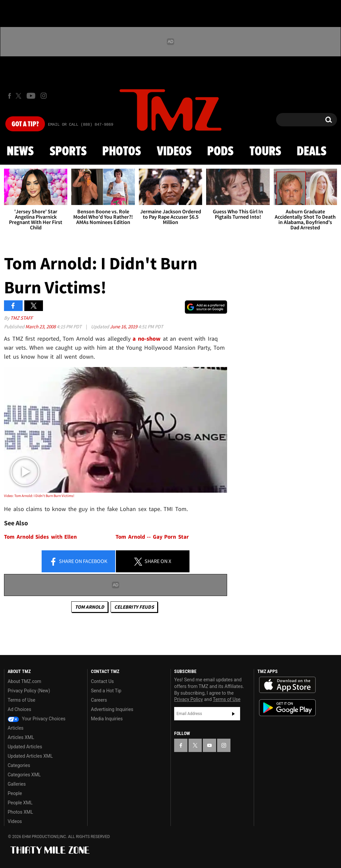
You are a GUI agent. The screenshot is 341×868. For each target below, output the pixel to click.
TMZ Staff (21, 318)
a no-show (147, 338)
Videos (174, 152)
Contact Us (102, 681)
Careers (99, 700)
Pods (220, 152)
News (20, 152)
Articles (16, 728)
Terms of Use (21, 700)
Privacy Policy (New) (29, 691)
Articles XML (21, 737)
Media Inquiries (107, 719)
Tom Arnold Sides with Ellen (40, 537)
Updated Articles (25, 747)
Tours (265, 152)
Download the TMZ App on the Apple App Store (287, 685)
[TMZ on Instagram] (44, 96)
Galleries (17, 784)
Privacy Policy (188, 699)
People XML (20, 803)
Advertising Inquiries (112, 709)
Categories (19, 765)
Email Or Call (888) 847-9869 (81, 125)
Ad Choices (19, 709)
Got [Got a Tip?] (25, 124)
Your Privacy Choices (37, 719)
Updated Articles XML (30, 756)
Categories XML (24, 775)
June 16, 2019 (124, 326)
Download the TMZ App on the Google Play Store (287, 708)
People (15, 793)
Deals (312, 152)
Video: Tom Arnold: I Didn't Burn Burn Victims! (39, 496)
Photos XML (20, 812)
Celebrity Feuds (134, 607)
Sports (68, 152)
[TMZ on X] (19, 96)
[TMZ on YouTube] (209, 745)
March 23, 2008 (41, 326)
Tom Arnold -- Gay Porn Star (152, 537)
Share (78, 562)
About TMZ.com (24, 681)
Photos (122, 152)
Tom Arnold (90, 607)
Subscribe (233, 714)
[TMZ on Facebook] (9, 96)
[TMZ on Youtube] (31, 96)
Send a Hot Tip (106, 691)
